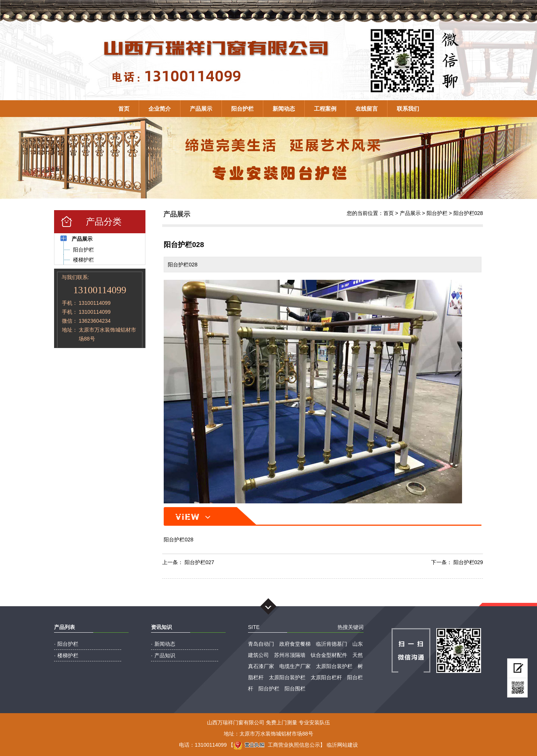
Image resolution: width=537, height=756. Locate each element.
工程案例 (325, 109)
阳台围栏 (295, 689)
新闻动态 (284, 109)
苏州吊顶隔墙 (290, 655)
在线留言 (367, 109)
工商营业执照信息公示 (277, 745)
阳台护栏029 (468, 562)
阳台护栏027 (199, 562)
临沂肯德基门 (332, 644)
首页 (124, 109)
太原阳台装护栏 (334, 666)
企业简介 (160, 109)
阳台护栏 (242, 109)
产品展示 (201, 109)
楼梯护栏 (68, 655)
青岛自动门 (261, 644)
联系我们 (408, 109)
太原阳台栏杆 (326, 677)
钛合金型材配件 (329, 655)
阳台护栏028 (468, 213)
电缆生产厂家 (295, 666)
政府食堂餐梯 (295, 644)
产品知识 (165, 655)
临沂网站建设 (342, 745)
